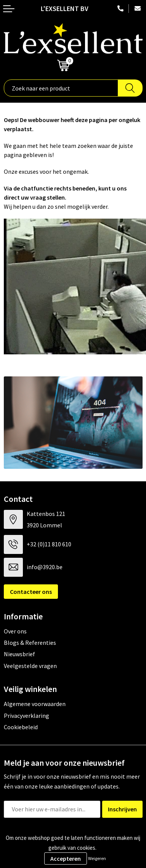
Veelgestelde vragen (30, 666)
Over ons (15, 631)
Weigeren (97, 858)
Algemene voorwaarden (35, 704)
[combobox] (61, 88)
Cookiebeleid (21, 727)
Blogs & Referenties (30, 643)
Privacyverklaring (26, 716)
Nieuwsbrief (19, 654)
